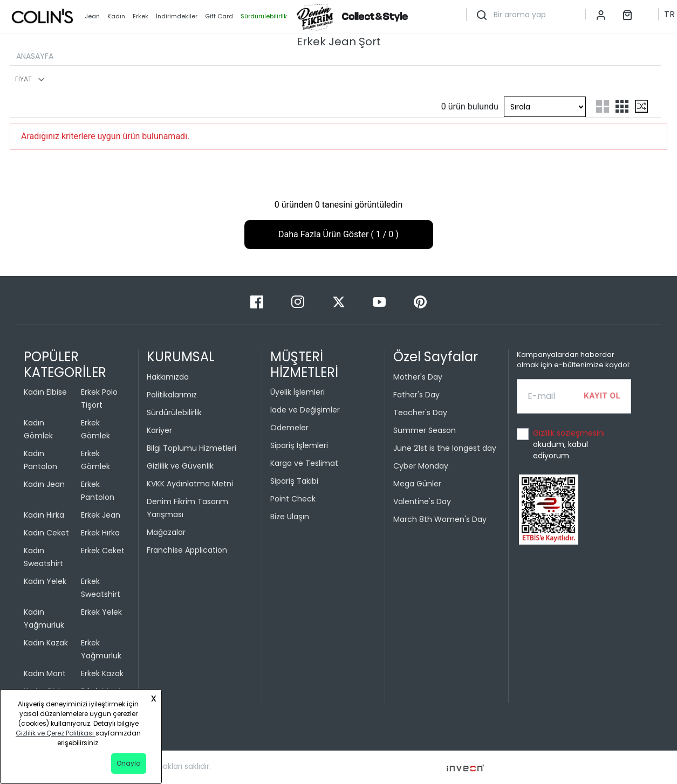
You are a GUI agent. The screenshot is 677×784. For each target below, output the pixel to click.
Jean (92, 16)
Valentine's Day (422, 501)
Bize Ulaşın (290, 517)
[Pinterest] (420, 301)
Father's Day (416, 395)
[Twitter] (340, 301)
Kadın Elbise (45, 392)
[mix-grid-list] (641, 106)
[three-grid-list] (622, 106)
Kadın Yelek (45, 581)
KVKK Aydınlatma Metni (190, 484)
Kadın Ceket (46, 533)
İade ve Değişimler (305, 410)
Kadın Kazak (46, 643)
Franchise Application (187, 550)
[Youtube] (380, 301)
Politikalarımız (172, 395)
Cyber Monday (421, 466)
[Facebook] (258, 301)
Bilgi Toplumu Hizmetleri (192, 448)
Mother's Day (418, 377)
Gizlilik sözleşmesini (569, 433)
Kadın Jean (44, 484)
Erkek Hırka (100, 533)
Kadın (116, 16)
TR (669, 14)
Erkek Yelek (101, 612)
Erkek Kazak (102, 673)
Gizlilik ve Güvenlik (180, 466)
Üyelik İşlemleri (298, 392)
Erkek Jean (101, 515)
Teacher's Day (420, 412)
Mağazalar (166, 532)
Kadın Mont (45, 673)
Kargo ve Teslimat (304, 463)
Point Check (293, 499)
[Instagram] (299, 301)
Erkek (141, 16)
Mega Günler (417, 484)
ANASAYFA (35, 56)
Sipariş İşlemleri (299, 445)
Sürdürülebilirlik (174, 412)
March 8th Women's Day (440, 519)
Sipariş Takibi (294, 481)
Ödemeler (289, 428)
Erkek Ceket (103, 551)
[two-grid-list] (603, 106)
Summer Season (425, 430)
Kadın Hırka (44, 515)
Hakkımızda (168, 377)
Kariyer (159, 430)
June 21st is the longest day (445, 448)
